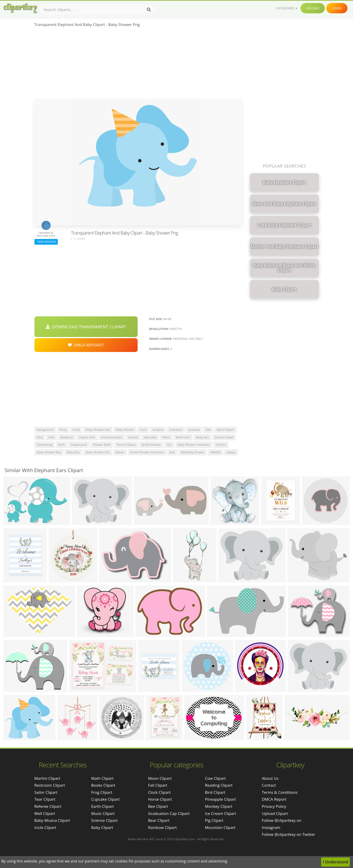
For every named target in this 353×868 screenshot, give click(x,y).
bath (61, 445)
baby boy (73, 452)
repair (120, 452)
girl (169, 445)
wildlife (215, 452)
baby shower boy (49, 452)
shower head (224, 437)
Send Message (46, 242)
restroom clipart (50, 785)
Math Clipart (103, 778)
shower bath (102, 445)
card (143, 430)
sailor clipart (46, 792)
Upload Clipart (275, 813)
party (63, 430)
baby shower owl (98, 430)
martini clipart (47, 778)
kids (51, 437)
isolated (194, 430)
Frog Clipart (102, 792)
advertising (45, 445)
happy (231, 452)
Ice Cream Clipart (220, 813)
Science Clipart (105, 820)
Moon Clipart (160, 778)
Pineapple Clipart (220, 799)
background (45, 430)
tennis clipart (126, 445)
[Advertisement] (138, 65)
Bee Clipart (158, 806)
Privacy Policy (274, 806)
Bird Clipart (215, 792)
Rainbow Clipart (162, 827)
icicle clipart (45, 827)
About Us (270, 778)
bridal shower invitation (147, 452)
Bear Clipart (159, 820)
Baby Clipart (102, 827)
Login (337, 8)
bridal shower (151, 445)
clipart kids (87, 437)
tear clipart (45, 799)
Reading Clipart (219, 785)
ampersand (79, 445)
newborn (67, 437)
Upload (313, 8)
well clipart (45, 813)
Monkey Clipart (219, 806)
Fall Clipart (157, 785)
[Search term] (97, 10)
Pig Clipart (214, 820)
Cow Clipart (215, 778)
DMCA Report (274, 799)
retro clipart (225, 430)
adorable (150, 437)
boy (172, 452)
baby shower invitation (194, 445)
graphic (158, 430)
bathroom (183, 437)
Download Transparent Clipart (86, 327)
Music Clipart (103, 813)
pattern (221, 445)
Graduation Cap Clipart (169, 813)
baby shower (125, 430)
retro (166, 437)
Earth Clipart (103, 806)
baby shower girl (98, 452)
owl (208, 430)
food (76, 430)
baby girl (202, 437)
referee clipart (48, 806)
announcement (112, 437)
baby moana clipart (52, 820)
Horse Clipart (160, 799)
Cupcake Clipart (106, 799)
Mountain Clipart (220, 827)
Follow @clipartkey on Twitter (289, 834)
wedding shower (193, 452)
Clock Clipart (159, 792)
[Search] (149, 10)
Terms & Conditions (280, 792)
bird (40, 437)
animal (133, 437)
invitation (176, 430)
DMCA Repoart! (86, 345)
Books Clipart (103, 785)
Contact (269, 785)
